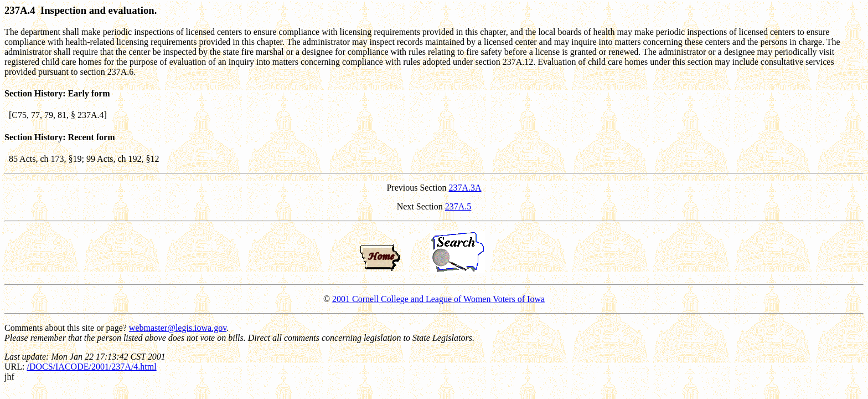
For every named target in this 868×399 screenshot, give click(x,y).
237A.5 (458, 206)
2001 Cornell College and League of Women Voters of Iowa (438, 299)
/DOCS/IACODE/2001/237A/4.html (91, 367)
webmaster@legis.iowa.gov (178, 328)
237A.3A (465, 188)
